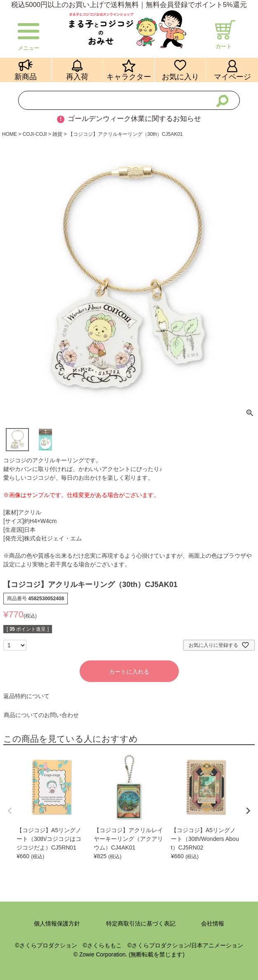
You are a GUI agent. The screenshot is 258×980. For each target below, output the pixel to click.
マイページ (232, 77)
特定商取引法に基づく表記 (141, 924)
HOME (9, 134)
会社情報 (213, 924)
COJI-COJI (35, 134)
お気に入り (180, 77)
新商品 (26, 77)
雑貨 (57, 134)
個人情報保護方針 (57, 924)
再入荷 (77, 77)
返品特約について (26, 696)
